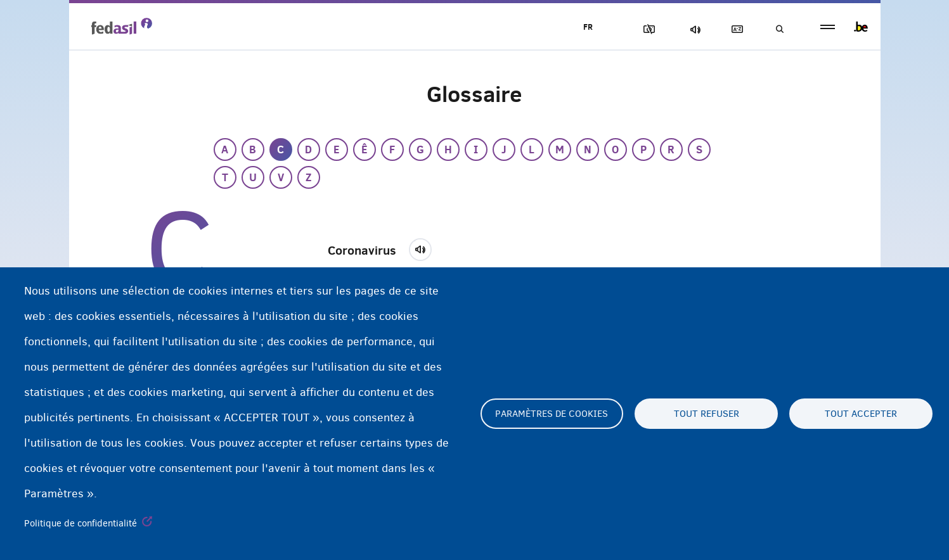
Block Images (647, 29)
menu (828, 27)
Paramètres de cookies (552, 414)
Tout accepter (861, 414)
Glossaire (735, 29)
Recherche (779, 29)
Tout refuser (707, 414)
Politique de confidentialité (81, 523)
